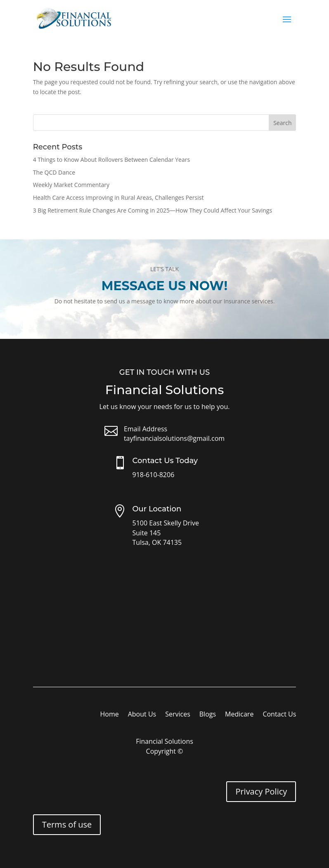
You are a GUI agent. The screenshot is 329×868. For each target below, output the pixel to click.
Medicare (239, 715)
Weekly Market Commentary (71, 185)
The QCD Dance (54, 172)
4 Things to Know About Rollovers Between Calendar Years (111, 160)
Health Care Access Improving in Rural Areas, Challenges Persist (118, 197)
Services (178, 715)
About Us (142, 715)
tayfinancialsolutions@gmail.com (174, 438)
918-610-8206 (154, 475)
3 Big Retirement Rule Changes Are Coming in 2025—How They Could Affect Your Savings (153, 210)
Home (109, 715)
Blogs (208, 715)
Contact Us (279, 715)
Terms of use (67, 824)
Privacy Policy (261, 791)
